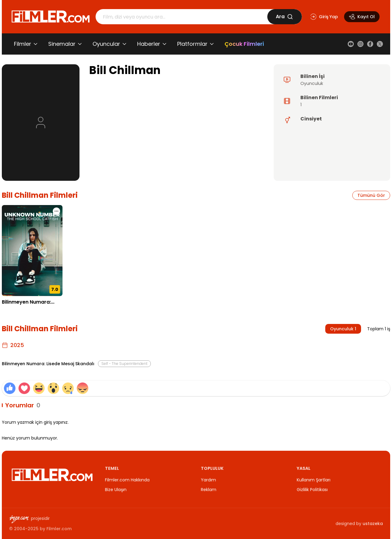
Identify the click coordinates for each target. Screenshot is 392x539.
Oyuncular (106, 44)
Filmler (23, 44)
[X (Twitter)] (380, 44)
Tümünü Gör (371, 195)
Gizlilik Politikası (312, 490)
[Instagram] (360, 44)
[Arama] (181, 17)
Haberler (149, 44)
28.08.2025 (14, 311)
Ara (284, 17)
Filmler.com (59, 529)
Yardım (208, 480)
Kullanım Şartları (314, 480)
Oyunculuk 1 (343, 329)
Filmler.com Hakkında (127, 480)
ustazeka (373, 524)
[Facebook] (370, 44)
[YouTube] (351, 44)
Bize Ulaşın (116, 490)
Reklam (209, 490)
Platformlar (192, 44)
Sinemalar (62, 44)
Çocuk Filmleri (244, 44)
